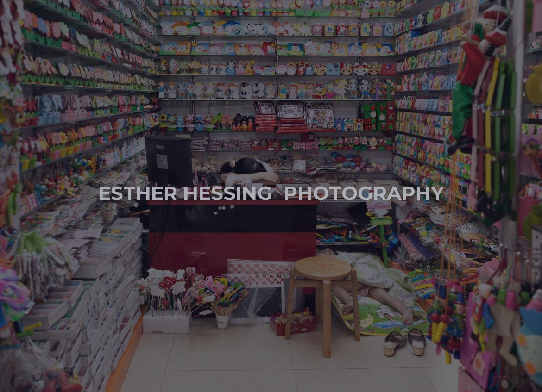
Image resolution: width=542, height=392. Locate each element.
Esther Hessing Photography (271, 192)
